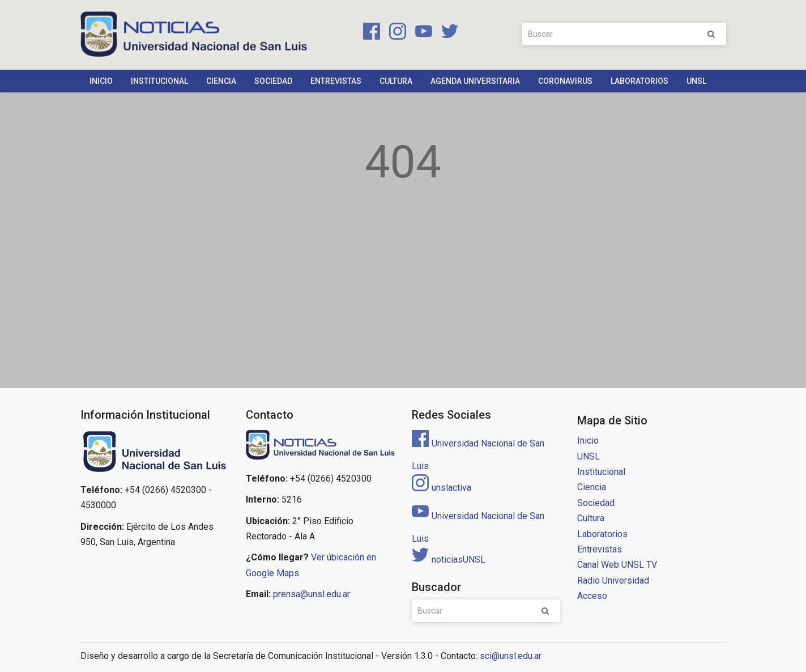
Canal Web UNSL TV (617, 565)
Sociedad (273, 81)
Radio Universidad (613, 580)
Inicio (101, 81)
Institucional (159, 81)
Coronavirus (565, 81)
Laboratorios (639, 81)
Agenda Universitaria (475, 81)
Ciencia (221, 81)
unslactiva (442, 488)
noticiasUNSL (449, 560)
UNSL (696, 81)
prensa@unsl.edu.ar (312, 594)
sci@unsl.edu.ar (511, 656)
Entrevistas (336, 81)
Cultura (396, 81)
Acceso (592, 596)
